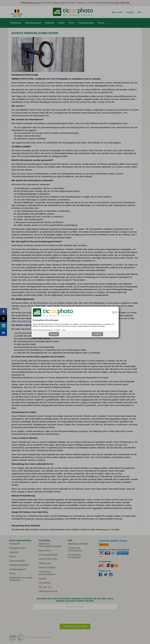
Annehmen (97, 334)
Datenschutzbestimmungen (43, 330)
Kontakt (57, 330)
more (64, 330)
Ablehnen (54, 334)
